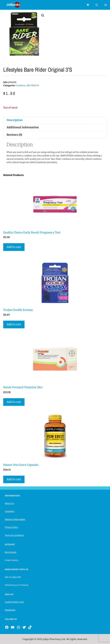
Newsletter (10, 610)
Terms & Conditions (14, 535)
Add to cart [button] (14, 247)
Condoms (21, 85)
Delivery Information (15, 519)
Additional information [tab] (23, 127)
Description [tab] (15, 120)
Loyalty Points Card (14, 602)
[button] (43, 15)
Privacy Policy (11, 527)
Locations (10, 511)
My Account (11, 552)
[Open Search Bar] (97, 5)
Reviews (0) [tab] (14, 135)
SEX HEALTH (33, 85)
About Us (9, 503)
